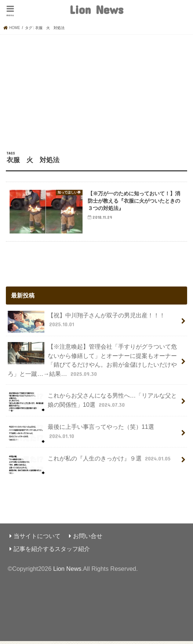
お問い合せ (88, 538)
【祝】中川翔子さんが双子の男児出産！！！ (86, 324)
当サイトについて (37, 538)
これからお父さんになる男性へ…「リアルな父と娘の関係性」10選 (92, 405)
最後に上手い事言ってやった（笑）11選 (81, 436)
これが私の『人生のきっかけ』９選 (90, 464)
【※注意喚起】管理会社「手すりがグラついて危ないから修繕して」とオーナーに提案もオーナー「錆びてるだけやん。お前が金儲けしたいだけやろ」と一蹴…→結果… (92, 362)
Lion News (96, 9)
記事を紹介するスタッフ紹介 (52, 551)
